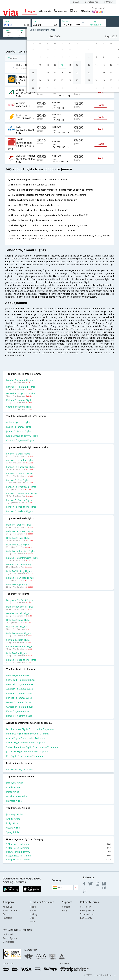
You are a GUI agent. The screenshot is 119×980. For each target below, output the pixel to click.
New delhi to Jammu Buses (20, 684)
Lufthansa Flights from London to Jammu (28, 734)
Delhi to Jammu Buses (18, 675)
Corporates (9, 942)
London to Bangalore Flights (21, 467)
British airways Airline (17, 796)
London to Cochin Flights (19, 500)
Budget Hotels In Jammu (58, 856)
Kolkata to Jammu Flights (19, 400)
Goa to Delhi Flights (16, 627)
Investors (8, 918)
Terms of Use (87, 914)
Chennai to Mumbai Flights (20, 647)
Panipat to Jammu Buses (19, 698)
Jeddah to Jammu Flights (19, 431)
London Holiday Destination (20, 769)
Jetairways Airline (15, 783)
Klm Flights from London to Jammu (24, 756)
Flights (33, 907)
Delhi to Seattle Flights (18, 545)
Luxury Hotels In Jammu (58, 852)
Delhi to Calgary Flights (18, 584)
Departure (67, 21)
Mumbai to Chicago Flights (20, 578)
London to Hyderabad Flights (21, 487)
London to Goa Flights (18, 480)
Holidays (34, 914)
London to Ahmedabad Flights (22, 493)
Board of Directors (12, 910)
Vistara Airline (13, 828)
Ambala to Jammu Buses (19, 693)
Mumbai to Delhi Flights (18, 613)
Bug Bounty (86, 918)
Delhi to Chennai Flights (18, 620)
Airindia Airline (13, 787)
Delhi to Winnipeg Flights (19, 571)
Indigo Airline (13, 823)
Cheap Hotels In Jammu (58, 859)
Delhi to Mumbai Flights (18, 633)
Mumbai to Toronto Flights (20, 565)
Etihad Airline (13, 792)
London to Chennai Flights (20, 474)
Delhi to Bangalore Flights (20, 607)
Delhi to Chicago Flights (18, 538)
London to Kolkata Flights (19, 511)
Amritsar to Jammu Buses (19, 689)
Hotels (33, 910)
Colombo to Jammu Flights (20, 440)
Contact (66, 907)
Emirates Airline (14, 801)
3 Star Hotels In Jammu (58, 844)
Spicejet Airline (13, 832)
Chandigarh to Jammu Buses (21, 680)
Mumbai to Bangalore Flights (21, 660)
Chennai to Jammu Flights (19, 407)
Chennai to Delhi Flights (18, 640)
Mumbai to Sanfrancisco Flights (22, 558)
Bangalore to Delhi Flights (20, 600)
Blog (64, 910)
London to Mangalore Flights (21, 507)
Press (6, 914)
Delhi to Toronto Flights (19, 525)
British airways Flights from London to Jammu (30, 729)
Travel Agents (10, 938)
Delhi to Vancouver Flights (20, 531)
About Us (8, 907)
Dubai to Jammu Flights (18, 422)
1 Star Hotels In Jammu (58, 848)
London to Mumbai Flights (20, 460)
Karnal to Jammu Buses (18, 711)
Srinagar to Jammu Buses (19, 716)
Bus (32, 918)
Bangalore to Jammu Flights (21, 387)
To (35, 21)
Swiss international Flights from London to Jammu (32, 747)
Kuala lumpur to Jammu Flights (22, 436)
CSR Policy (85, 907)
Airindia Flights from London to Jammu (26, 743)
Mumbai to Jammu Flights (19, 380)
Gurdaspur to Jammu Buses (20, 707)
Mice (32, 922)
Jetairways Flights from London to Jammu (28, 752)
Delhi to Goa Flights (16, 653)
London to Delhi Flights (18, 454)
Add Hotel (8, 934)
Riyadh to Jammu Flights (19, 427)
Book (101, 93)
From (7, 21)
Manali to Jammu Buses (19, 702)
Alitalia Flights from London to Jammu (26, 738)
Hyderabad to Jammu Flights (21, 393)
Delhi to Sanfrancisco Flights (21, 551)
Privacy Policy (87, 910)
